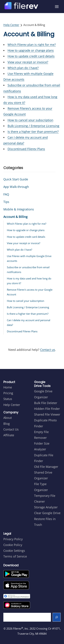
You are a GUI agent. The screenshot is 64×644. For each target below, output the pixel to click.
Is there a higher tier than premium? (33, 132)
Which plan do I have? (23, 68)
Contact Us (11, 429)
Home (8, 387)
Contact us (48, 350)
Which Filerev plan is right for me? (32, 45)
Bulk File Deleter (46, 403)
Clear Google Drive (47, 513)
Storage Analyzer (46, 507)
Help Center (11, 25)
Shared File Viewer (47, 414)
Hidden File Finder (47, 409)
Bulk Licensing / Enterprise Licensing (33, 126)
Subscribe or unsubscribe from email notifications (28, 270)
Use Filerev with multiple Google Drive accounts (29, 258)
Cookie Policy (13, 545)
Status (8, 399)
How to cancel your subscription (30, 120)
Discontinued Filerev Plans (26, 149)
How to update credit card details (31, 56)
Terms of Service (15, 556)
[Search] (57, 617)
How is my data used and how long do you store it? (29, 281)
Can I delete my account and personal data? (29, 323)
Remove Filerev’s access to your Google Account (30, 292)
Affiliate (9, 435)
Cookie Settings (14, 551)
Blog (7, 424)
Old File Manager (46, 467)
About (8, 418)
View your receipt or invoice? (28, 62)
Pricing (8, 393)
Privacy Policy (13, 539)
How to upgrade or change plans (31, 50)
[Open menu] (57, 7)
